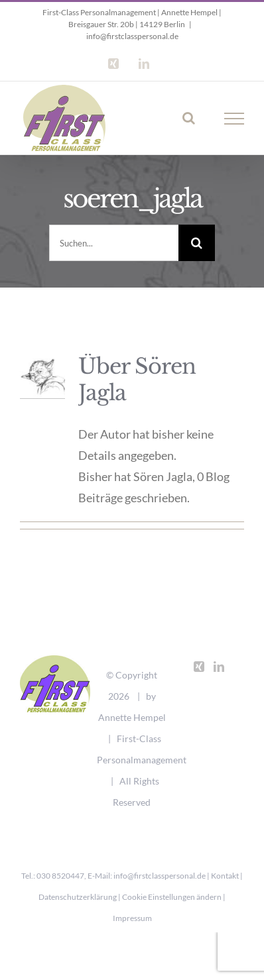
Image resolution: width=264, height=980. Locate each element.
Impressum (132, 918)
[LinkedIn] (219, 667)
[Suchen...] (114, 243)
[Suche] (197, 243)
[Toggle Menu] (234, 119)
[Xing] (199, 667)
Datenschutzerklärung (78, 897)
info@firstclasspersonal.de (132, 36)
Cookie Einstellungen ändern (172, 897)
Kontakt (225, 876)
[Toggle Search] (189, 118)
